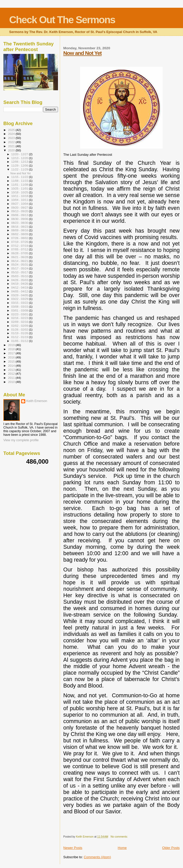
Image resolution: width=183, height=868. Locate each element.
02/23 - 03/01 (20, 314)
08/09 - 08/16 (20, 230)
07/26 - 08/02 (20, 238)
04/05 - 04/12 (20, 291)
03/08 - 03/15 (20, 307)
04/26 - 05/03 (20, 280)
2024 (12, 134)
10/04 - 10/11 (20, 200)
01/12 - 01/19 (20, 337)
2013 (12, 370)
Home (122, 848)
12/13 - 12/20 (20, 158)
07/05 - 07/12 (20, 249)
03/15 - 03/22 (20, 303)
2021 (12, 146)
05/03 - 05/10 (20, 276)
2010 (12, 382)
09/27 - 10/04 (20, 204)
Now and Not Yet (83, 53)
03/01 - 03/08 (20, 310)
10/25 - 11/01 (20, 189)
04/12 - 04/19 (20, 288)
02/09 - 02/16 (20, 322)
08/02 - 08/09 (20, 234)
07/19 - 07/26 (20, 242)
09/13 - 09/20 (20, 211)
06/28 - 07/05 (20, 253)
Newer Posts (73, 848)
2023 (12, 138)
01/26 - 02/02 (20, 330)
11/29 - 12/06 (20, 166)
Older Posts (171, 848)
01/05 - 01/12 (20, 341)
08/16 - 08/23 (20, 227)
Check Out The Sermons (62, 20)
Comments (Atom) (97, 857)
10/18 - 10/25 (20, 192)
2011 (12, 378)
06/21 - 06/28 (20, 257)
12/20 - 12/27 (20, 154)
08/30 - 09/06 (20, 219)
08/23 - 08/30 (20, 223)
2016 (12, 357)
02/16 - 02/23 (20, 318)
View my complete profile (21, 440)
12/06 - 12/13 (20, 162)
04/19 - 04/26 (20, 284)
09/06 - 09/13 (20, 215)
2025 (12, 130)
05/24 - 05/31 (20, 265)
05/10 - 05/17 (20, 272)
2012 (12, 374)
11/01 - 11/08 (20, 185)
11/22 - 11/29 (20, 169)
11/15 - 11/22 (20, 177)
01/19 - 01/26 (20, 333)
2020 (12, 150)
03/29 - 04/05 (20, 295)
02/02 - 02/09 (20, 326)
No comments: (120, 837)
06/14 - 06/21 (20, 261)
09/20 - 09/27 (20, 208)
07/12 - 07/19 (20, 246)
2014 (12, 366)
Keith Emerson (37, 401)
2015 (12, 361)
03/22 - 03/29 (20, 299)
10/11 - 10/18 (20, 196)
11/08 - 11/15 (20, 181)
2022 (12, 142)
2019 (12, 345)
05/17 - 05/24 (20, 268)
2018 (12, 349)
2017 (12, 353)
